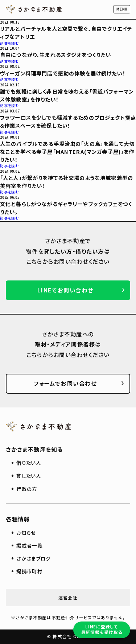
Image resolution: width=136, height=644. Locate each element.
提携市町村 (29, 571)
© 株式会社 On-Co (68, 636)
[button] (122, 9)
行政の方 (27, 489)
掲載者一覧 (29, 545)
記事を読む (10, 43)
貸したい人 (29, 476)
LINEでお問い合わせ (65, 290)
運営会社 (68, 598)
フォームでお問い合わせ (65, 383)
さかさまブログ (33, 558)
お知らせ (26, 533)
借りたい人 (29, 463)
